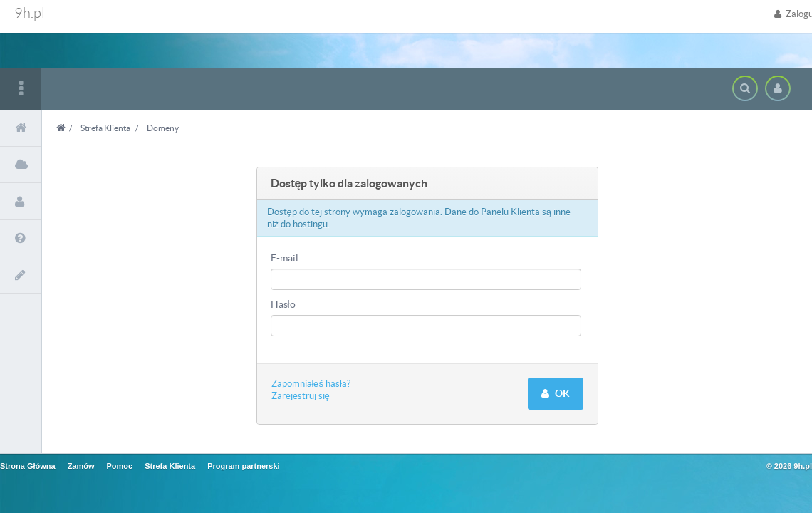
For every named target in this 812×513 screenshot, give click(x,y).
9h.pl (30, 13)
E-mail (285, 258)
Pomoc (120, 466)
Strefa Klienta (105, 128)
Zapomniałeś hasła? (311, 384)
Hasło (283, 304)
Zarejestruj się (301, 396)
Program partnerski (243, 466)
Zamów (81, 466)
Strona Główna (28, 466)
